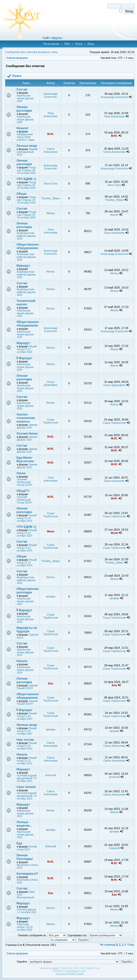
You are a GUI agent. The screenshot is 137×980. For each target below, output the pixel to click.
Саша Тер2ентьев (51, 421)
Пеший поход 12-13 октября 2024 (27, 349)
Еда (19, 843)
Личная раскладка (24, 109)
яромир (51, 596)
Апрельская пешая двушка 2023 (25, 813)
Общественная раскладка (28, 591)
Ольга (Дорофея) (50, 383)
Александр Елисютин (51, 95)
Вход (91, 44)
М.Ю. (51, 134)
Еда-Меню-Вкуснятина (25, 459)
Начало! (22, 128)
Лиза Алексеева (50, 115)
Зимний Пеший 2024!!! (27, 687)
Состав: (22, 889)
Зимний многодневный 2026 (27, 152)
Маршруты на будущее (27, 630)
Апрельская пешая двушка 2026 (25, 98)
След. (131, 945)
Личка (21, 473)
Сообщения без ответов (20, 52)
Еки (51, 683)
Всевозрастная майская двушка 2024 (26, 580)
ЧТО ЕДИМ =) (26, 179)
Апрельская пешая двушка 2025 (25, 313)
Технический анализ (26, 303)
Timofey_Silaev (51, 198)
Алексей (51, 775)
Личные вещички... (24, 824)
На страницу (108, 945)
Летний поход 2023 (27, 848)
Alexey (51, 213)
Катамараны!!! (27, 874)
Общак (22, 194)
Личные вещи (27, 146)
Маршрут (23, 266)
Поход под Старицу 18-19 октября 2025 (26, 170)
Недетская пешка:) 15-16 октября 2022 (25, 927)
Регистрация (51, 44)
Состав (22, 89)
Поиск (79, 44)
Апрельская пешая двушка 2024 (25, 601)
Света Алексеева (50, 150)
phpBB (55, 968)
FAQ (67, 44)
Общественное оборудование (28, 246)
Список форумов (17, 58)
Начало (22, 661)
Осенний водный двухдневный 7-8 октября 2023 (27, 778)
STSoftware (72, 971)
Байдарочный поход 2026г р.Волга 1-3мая (26, 137)
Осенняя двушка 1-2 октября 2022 (27, 911)
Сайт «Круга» (52, 38)
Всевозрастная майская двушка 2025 (26, 236)
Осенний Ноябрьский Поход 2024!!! (25, 482)
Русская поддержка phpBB (70, 974)
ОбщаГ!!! (23, 491)
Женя (51, 531)
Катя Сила (51, 183)
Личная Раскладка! (25, 857)
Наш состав (25, 740)
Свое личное (26, 787)
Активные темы (48, 52)
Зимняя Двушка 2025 (27, 426)
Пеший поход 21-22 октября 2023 (27, 716)
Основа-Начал (27, 434)
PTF (84, 971)
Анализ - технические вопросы (26, 418)
